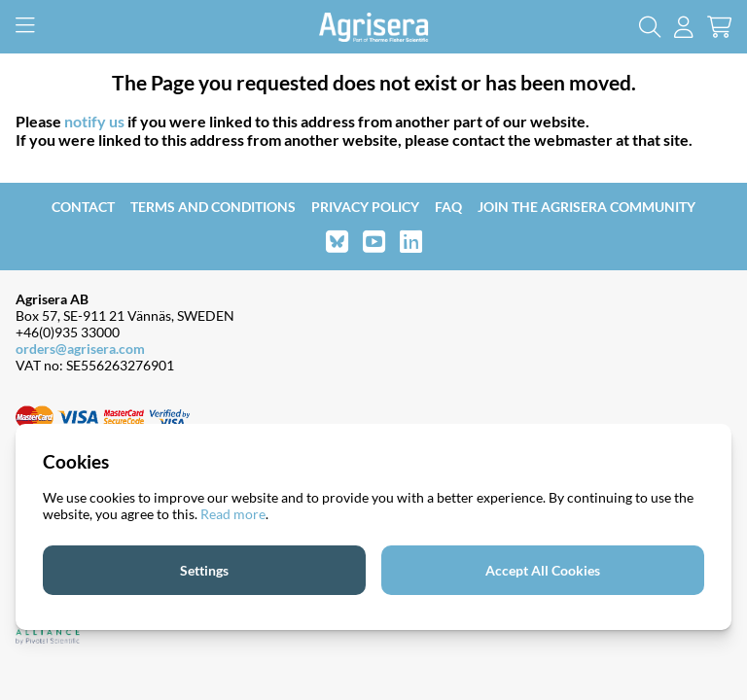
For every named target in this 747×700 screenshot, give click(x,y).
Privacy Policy (365, 207)
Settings (204, 570)
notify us (94, 121)
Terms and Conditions (213, 207)
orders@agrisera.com (80, 349)
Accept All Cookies (543, 570)
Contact (83, 207)
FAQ (448, 207)
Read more (233, 514)
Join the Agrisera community (587, 207)
